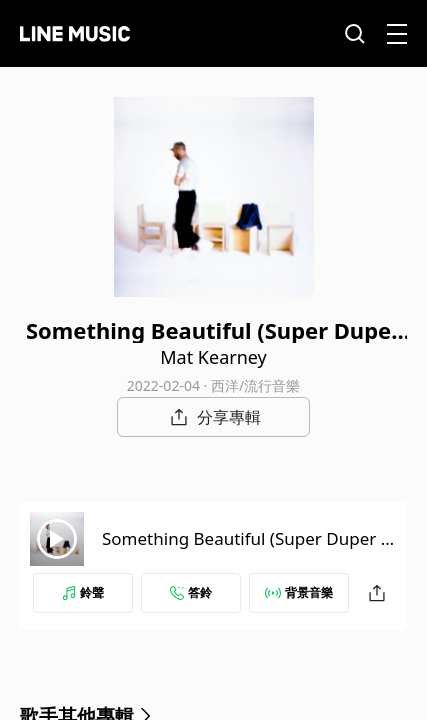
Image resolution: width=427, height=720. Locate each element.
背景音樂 (299, 592)
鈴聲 (83, 592)
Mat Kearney (213, 357)
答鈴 (191, 592)
